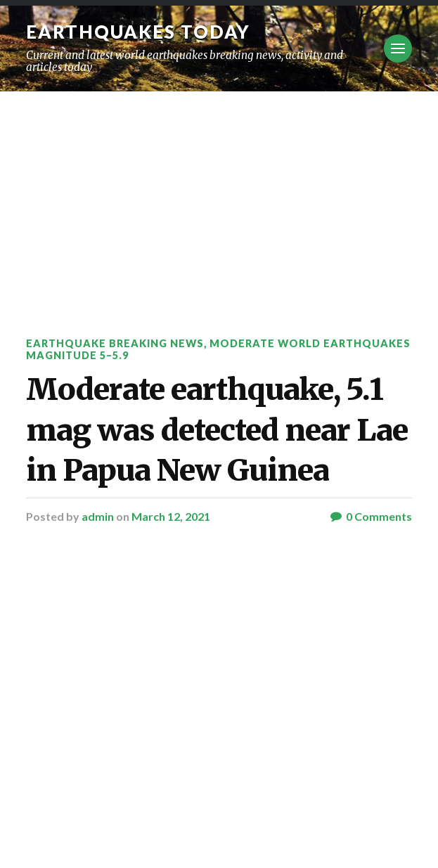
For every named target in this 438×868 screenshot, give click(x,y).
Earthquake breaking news (115, 343)
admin (98, 516)
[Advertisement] (219, 197)
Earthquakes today (138, 32)
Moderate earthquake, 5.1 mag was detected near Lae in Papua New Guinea (217, 430)
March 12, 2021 (171, 516)
